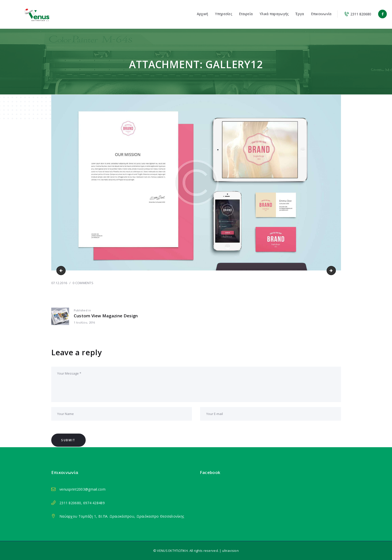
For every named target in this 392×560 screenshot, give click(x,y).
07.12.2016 (59, 283)
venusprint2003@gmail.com (82, 489)
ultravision (230, 551)
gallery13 (334, 270)
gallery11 (62, 270)
